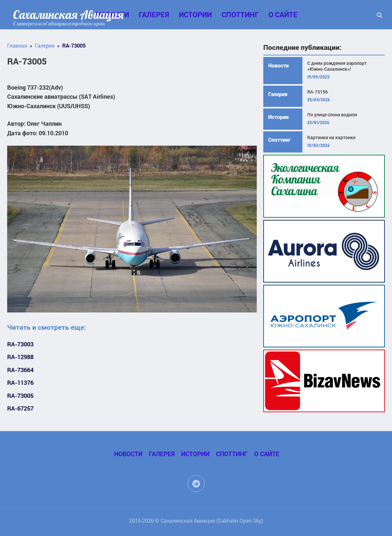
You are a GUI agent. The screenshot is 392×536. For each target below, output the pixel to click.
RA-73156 (318, 92)
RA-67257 (20, 408)
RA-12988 (20, 357)
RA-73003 (20, 344)
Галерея (154, 14)
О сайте (283, 14)
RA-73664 (20, 370)
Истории (195, 14)
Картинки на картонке (331, 138)
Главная (17, 45)
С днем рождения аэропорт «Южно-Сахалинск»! (337, 66)
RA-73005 (20, 396)
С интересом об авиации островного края (59, 23)
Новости (278, 66)
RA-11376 (20, 383)
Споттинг (240, 14)
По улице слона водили (332, 115)
